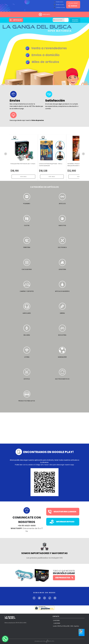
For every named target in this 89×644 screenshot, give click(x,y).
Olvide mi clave (60, 5)
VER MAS (23, 177)
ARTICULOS (17, 20)
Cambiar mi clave (60, 7)
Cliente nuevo (60, 2)
